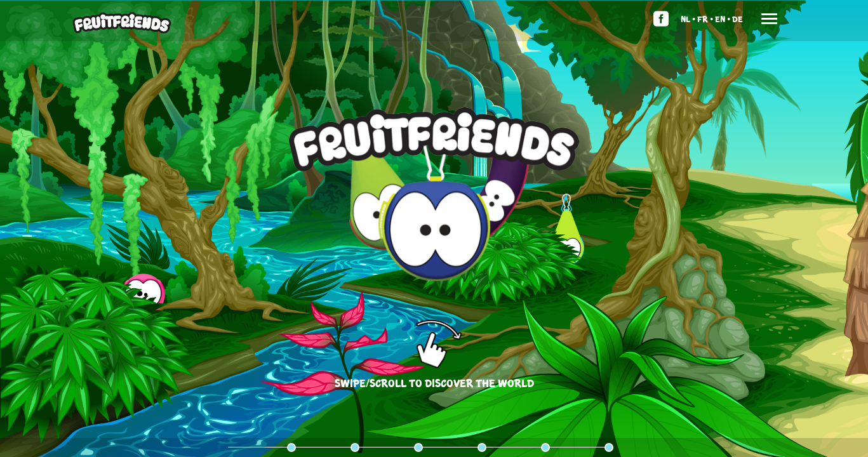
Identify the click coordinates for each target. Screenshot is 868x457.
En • (723, 19)
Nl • (688, 19)
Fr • (705, 19)
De (738, 19)
